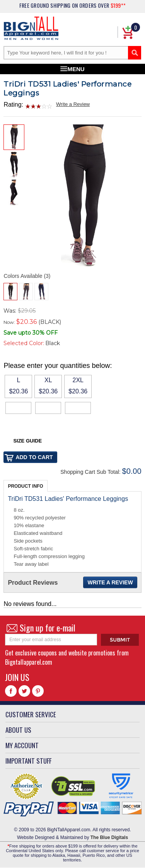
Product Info (25, 486)
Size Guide (27, 441)
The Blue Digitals (109, 837)
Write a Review (73, 104)
